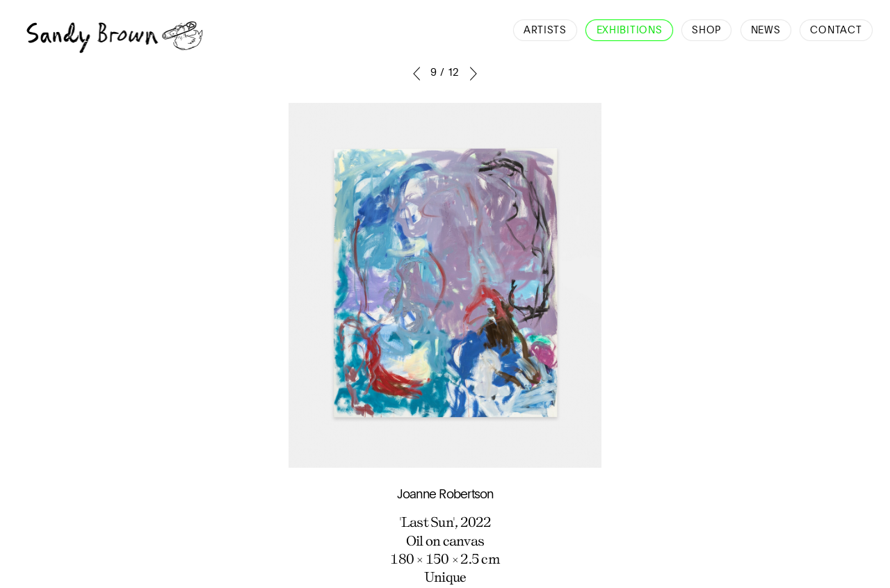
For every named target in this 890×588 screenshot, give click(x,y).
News (766, 31)
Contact (836, 31)
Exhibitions (630, 31)
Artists (545, 31)
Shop (706, 31)
